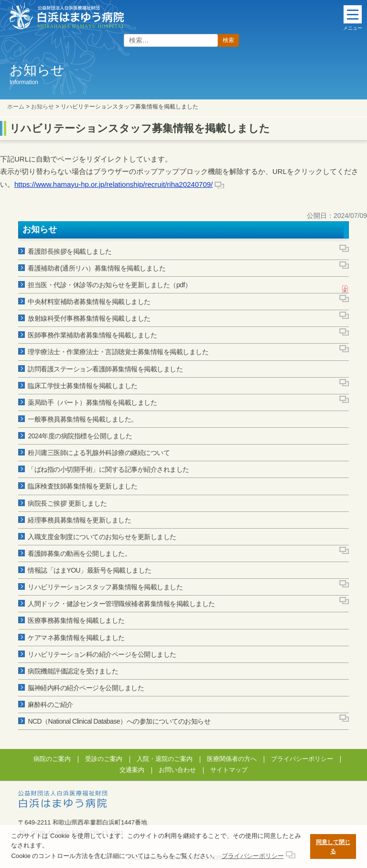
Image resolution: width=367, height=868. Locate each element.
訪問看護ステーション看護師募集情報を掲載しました (105, 369)
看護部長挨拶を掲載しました (70, 251)
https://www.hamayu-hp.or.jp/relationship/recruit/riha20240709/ (113, 184)
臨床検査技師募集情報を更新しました (83, 486)
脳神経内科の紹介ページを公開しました (86, 688)
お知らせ (43, 107)
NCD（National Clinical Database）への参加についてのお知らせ (119, 721)
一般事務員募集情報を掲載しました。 (83, 419)
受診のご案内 (104, 759)
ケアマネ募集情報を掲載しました (76, 638)
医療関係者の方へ (232, 759)
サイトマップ (229, 770)
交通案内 (132, 770)
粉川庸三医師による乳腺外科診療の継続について (99, 453)
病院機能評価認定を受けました (73, 671)
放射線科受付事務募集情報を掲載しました (89, 318)
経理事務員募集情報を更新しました (79, 520)
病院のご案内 (52, 759)
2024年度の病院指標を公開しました (80, 436)
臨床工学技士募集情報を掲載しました (83, 386)
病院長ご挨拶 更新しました (67, 503)
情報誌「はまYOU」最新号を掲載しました (89, 570)
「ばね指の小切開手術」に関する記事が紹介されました (108, 469)
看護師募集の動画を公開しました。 (79, 553)
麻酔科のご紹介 (50, 705)
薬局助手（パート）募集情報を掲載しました (92, 402)
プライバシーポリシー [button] (253, 856)
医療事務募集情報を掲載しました (76, 620)
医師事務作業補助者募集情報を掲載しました (92, 335)
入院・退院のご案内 (165, 759)
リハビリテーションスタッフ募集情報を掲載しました (105, 587)
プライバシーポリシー (302, 759)
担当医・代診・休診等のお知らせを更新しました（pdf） (109, 285)
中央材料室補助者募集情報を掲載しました (89, 302)
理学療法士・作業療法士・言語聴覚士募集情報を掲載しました (118, 352)
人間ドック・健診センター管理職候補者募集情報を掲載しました (121, 604)
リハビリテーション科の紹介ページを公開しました (102, 654)
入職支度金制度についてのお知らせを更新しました (102, 537)
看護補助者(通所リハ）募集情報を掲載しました (97, 268)
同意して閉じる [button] (333, 847)
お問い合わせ (177, 770)
